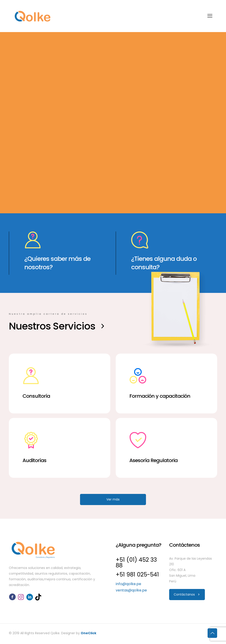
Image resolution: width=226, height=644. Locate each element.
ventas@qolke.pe (131, 590)
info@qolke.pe (128, 584)
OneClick (89, 633)
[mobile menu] (210, 16)
